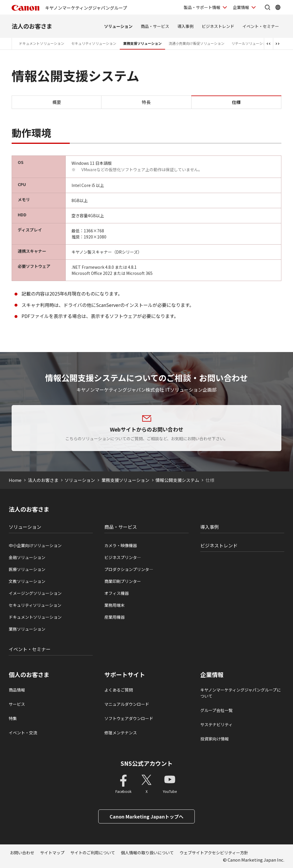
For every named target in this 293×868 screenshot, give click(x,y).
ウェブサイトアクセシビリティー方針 (214, 853)
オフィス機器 (117, 593)
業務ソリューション (27, 629)
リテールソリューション (251, 43)
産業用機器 (115, 617)
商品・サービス (155, 26)
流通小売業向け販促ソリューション (196, 43)
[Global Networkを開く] (278, 7)
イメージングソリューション (35, 593)
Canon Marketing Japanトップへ (146, 816)
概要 (57, 102)
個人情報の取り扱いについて (147, 853)
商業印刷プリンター (123, 581)
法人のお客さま (32, 26)
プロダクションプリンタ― (129, 569)
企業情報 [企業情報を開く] (241, 7)
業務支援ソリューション (142, 43)
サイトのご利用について (93, 853)
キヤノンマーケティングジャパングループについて (241, 693)
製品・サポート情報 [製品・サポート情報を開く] (202, 7)
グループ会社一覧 (216, 710)
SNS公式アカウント (147, 763)
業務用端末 (115, 605)
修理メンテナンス (121, 733)
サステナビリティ (216, 724)
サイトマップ (52, 853)
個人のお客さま (29, 675)
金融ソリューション (27, 557)
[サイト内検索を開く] (267, 7)
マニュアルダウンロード (127, 704)
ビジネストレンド (218, 26)
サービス (17, 704)
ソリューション (118, 26)
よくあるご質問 (119, 690)
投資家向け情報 (215, 739)
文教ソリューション (27, 581)
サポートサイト (125, 675)
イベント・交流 (23, 733)
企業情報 (212, 675)
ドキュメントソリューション (42, 43)
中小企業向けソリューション (35, 545)
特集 (13, 718)
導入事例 (185, 26)
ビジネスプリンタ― (123, 557)
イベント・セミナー (261, 26)
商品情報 (17, 690)
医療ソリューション (27, 569)
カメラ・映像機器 (121, 545)
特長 (146, 102)
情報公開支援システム (177, 480)
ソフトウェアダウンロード (129, 718)
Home (15, 480)
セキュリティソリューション (94, 43)
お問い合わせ (22, 853)
